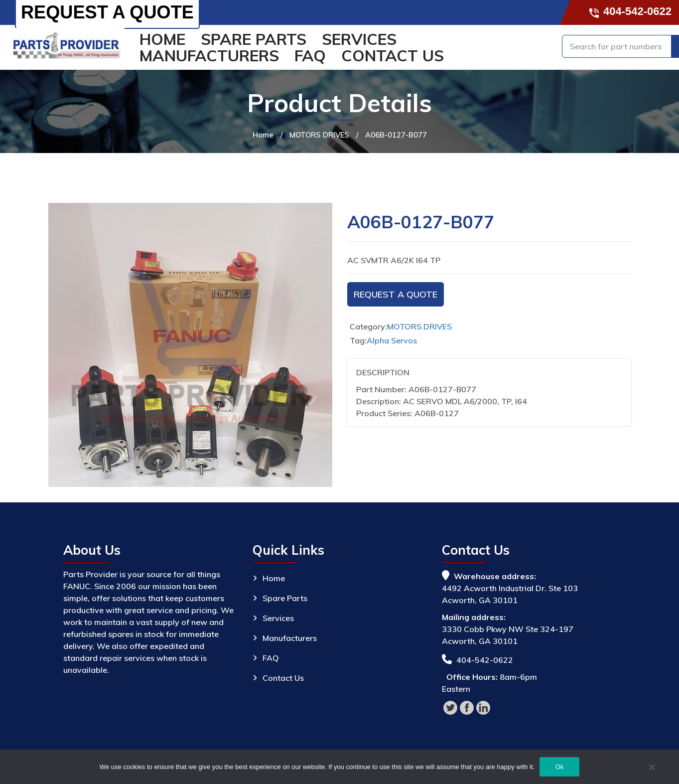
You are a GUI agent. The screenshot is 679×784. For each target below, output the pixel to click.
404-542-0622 (631, 11)
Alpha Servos (392, 340)
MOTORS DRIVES (319, 135)
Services (359, 39)
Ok (560, 767)
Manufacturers (209, 56)
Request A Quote (396, 294)
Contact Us (393, 56)
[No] (652, 769)
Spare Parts (254, 39)
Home (162, 39)
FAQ (310, 56)
